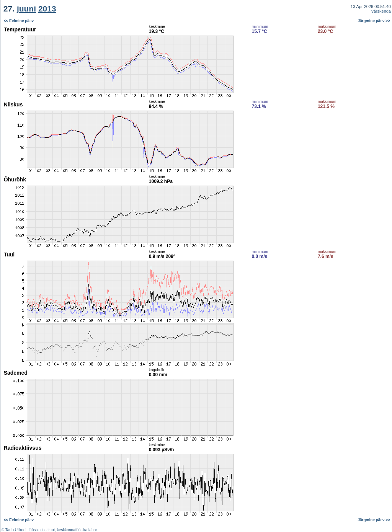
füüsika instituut (42, 530)
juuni (26, 9)
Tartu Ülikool (16, 530)
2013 (47, 9)
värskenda (381, 11)
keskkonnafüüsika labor (77, 530)
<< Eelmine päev (19, 21)
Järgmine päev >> (374, 21)
